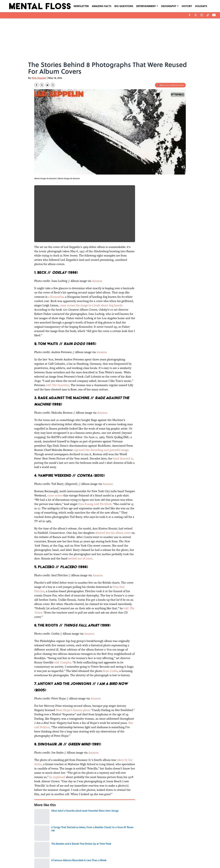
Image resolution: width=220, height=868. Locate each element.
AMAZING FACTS (102, 6)
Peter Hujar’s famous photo (73, 710)
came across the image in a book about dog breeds (91, 305)
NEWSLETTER (81, 6)
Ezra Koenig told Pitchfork (95, 504)
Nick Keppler (39, 78)
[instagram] (202, 15)
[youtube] (214, 15)
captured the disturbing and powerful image (101, 450)
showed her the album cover (113, 533)
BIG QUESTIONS (124, 6)
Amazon (97, 281)
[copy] (53, 85)
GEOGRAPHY (169, 6)
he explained (57, 777)
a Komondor (56, 297)
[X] (196, 15)
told (57, 385)
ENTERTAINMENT (146, 6)
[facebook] (190, 15)
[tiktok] (208, 15)
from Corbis (110, 671)
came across (55, 495)
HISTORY (187, 6)
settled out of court (80, 558)
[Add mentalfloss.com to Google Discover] (170, 85)
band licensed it (123, 458)
